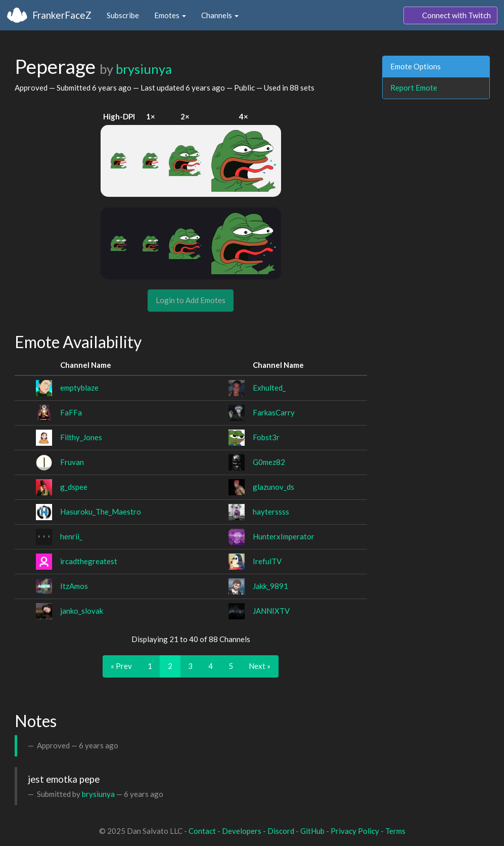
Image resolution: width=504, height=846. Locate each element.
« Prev (121, 666)
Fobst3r (266, 437)
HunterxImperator (284, 536)
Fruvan (72, 462)
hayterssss (271, 512)
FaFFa (71, 412)
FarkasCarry (274, 412)
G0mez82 (269, 462)
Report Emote (414, 88)
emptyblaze (79, 388)
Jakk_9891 (270, 586)
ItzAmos (74, 586)
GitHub (312, 831)
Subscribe (123, 15)
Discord (281, 831)
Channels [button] (220, 15)
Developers (242, 831)
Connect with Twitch (450, 16)
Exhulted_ (269, 388)
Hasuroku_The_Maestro (101, 512)
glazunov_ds (273, 487)
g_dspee (74, 487)
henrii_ (71, 536)
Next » (260, 666)
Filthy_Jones (81, 437)
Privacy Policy (355, 831)
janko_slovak (82, 611)
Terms (395, 831)
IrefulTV (267, 561)
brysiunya (144, 69)
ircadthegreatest (89, 561)
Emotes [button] (170, 15)
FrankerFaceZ (62, 15)
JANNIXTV (271, 611)
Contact (202, 831)
